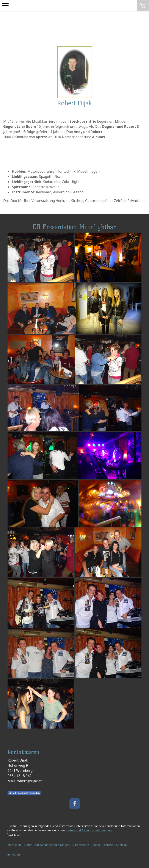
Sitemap (122, 845)
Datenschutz (81, 845)
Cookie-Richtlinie (103, 845)
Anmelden (13, 854)
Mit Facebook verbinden (24, 793)
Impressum (14, 845)
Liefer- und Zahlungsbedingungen (89, 830)
